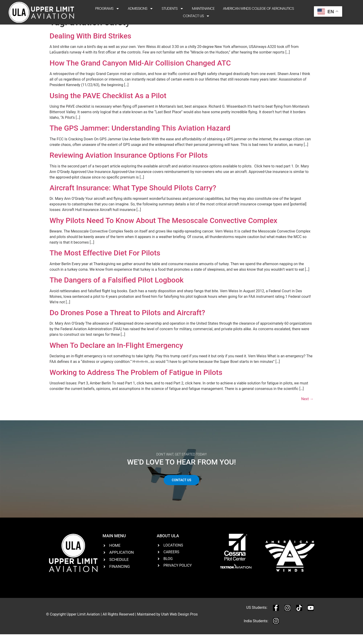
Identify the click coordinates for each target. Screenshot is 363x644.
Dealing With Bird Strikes (90, 46)
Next (307, 409)
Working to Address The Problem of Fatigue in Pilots (136, 382)
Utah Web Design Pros (179, 624)
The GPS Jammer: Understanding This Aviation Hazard (140, 138)
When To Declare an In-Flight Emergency (116, 355)
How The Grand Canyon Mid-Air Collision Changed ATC (140, 72)
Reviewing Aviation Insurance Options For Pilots (129, 165)
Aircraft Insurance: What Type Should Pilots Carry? (133, 198)
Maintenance (203, 8)
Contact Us (196, 16)
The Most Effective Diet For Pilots (105, 263)
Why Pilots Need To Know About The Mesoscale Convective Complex (163, 230)
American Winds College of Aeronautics (258, 8)
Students (173, 9)
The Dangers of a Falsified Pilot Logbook (117, 290)
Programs (107, 9)
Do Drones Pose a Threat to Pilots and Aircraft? (127, 322)
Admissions (141, 9)
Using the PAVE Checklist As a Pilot (108, 105)
